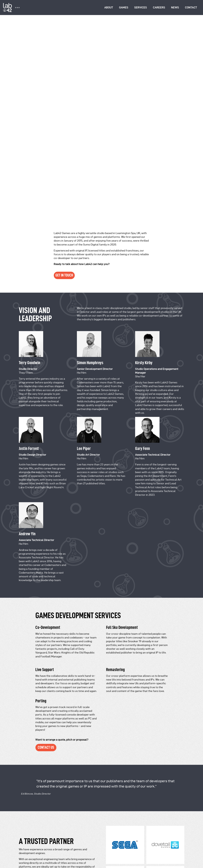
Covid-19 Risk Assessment (33, 851)
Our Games (25, 746)
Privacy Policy (26, 840)
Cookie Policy (80, 840)
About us (24, 741)
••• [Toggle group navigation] (17, 7)
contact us (86, 685)
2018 (51, 845)
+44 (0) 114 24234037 (68, 779)
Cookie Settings (27, 860)
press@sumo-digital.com (67, 752)
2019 (57, 845)
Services (141, 7)
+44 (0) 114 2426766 (67, 773)
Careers (159, 7)
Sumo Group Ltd (89, 823)
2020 (64, 845)
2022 (77, 845)
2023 (84, 845)
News (175, 7)
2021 (71, 845)
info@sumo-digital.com (66, 743)
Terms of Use (43, 840)
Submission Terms (61, 840)
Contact (191, 7)
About (109, 7)
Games (124, 7)
